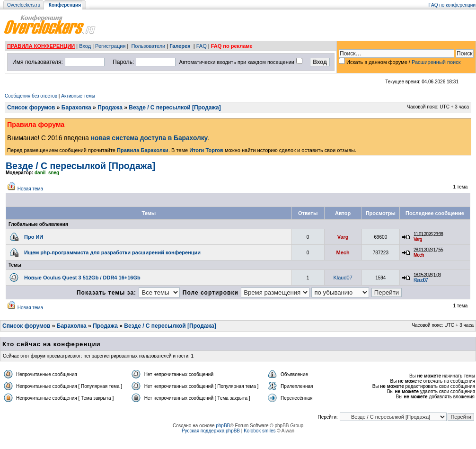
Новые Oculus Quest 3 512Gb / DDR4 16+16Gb (82, 278)
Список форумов (31, 108)
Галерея (180, 46)
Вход (85, 46)
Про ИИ (34, 237)
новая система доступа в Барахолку (149, 138)
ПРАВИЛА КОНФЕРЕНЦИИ (41, 46)
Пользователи (148, 46)
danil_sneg (47, 173)
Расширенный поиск (436, 62)
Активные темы (78, 96)
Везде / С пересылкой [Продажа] (175, 108)
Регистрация (110, 46)
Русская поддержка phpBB (211, 431)
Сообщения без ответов (31, 96)
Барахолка (76, 108)
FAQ (202, 46)
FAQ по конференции (452, 5)
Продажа (110, 108)
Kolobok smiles (260, 431)
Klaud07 (343, 278)
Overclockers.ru (24, 5)
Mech (343, 252)
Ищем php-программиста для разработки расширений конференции (112, 252)
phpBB (223, 426)
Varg (343, 237)
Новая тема (30, 189)
